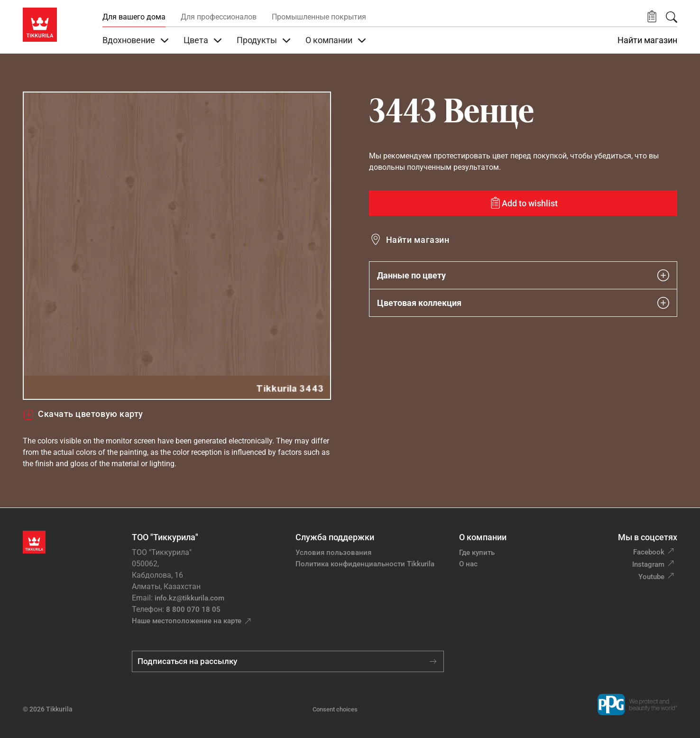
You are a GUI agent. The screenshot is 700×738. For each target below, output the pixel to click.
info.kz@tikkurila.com (189, 598)
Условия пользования (333, 553)
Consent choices (335, 709)
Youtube (651, 577)
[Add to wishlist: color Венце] (523, 203)
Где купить (477, 553)
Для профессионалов (219, 17)
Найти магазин (647, 40)
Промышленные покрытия (319, 17)
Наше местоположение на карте (187, 621)
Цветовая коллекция (523, 303)
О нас (468, 564)
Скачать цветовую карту (83, 414)
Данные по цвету (523, 275)
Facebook (649, 552)
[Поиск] (672, 17)
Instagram (648, 564)
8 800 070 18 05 (193, 609)
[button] (652, 17)
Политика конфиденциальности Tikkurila (365, 564)
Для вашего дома (134, 17)
